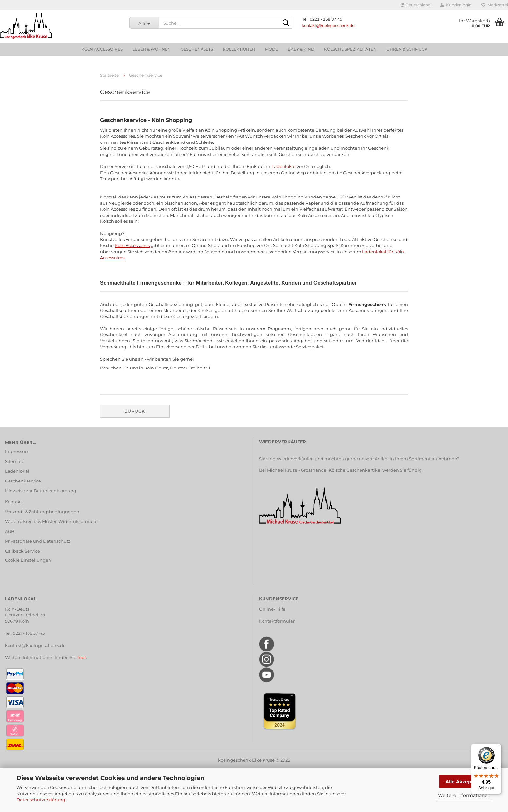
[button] (416, 5)
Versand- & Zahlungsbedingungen (42, 512)
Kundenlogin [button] (456, 5)
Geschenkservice (23, 481)
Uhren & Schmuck (407, 49)
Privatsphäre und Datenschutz (38, 541)
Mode (272, 49)
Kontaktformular (277, 621)
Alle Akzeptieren (466, 782)
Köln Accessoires (102, 49)
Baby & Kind (301, 49)
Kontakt (13, 502)
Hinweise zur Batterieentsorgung (41, 491)
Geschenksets (197, 49)
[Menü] (498, 747)
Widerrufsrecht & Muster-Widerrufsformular (51, 521)
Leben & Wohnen (152, 49)
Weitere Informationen (464, 795)
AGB (10, 531)
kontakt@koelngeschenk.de (35, 645)
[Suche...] (144, 23)
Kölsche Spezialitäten (350, 49)
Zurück (135, 411)
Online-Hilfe (272, 609)
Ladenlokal (283, 166)
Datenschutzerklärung (41, 800)
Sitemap (14, 461)
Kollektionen (239, 49)
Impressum (17, 451)
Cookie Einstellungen (28, 560)
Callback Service (22, 551)
